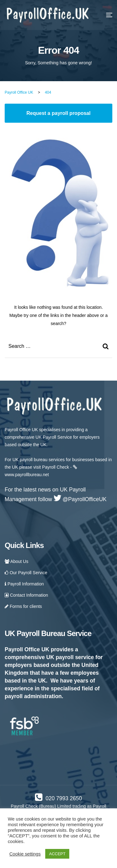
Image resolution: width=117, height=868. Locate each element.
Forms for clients (23, 606)
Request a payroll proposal (58, 113)
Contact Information (26, 595)
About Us (17, 561)
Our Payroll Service (26, 573)
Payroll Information (24, 584)
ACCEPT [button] (57, 854)
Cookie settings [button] (25, 854)
